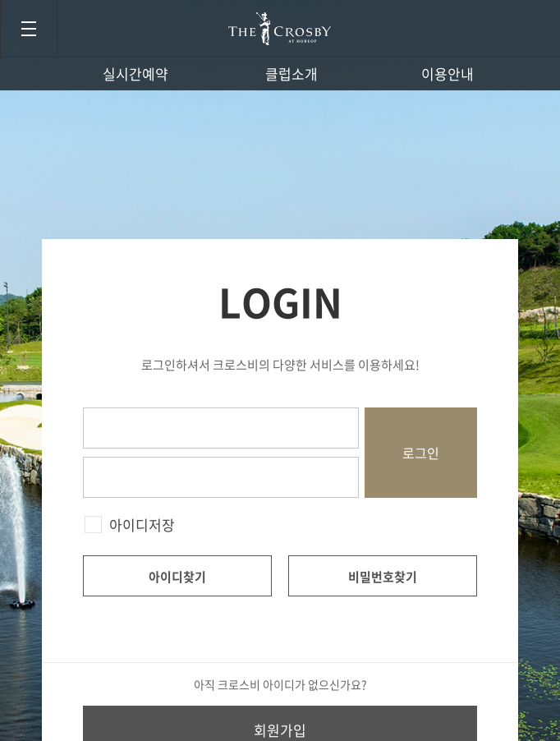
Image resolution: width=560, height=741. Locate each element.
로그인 (421, 453)
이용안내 (448, 74)
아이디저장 (142, 525)
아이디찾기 (177, 577)
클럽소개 (291, 74)
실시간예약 (135, 74)
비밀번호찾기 (383, 577)
